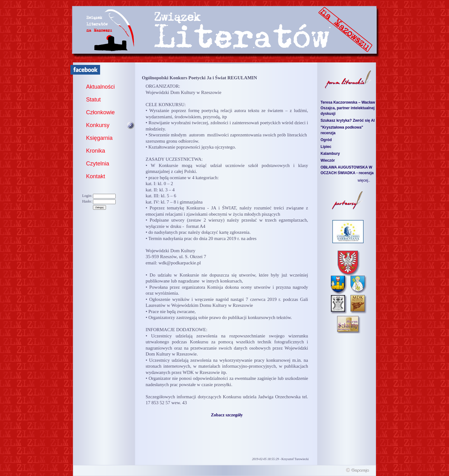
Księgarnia (99, 138)
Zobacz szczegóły (227, 415)
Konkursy (98, 125)
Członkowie (100, 112)
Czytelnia (98, 164)
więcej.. (364, 180)
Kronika (96, 151)
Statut (93, 100)
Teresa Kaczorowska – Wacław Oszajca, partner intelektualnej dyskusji (348, 108)
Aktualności (100, 87)
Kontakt (96, 176)
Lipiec (326, 147)
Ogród (326, 140)
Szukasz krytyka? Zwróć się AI (348, 120)
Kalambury (330, 154)
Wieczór (328, 160)
